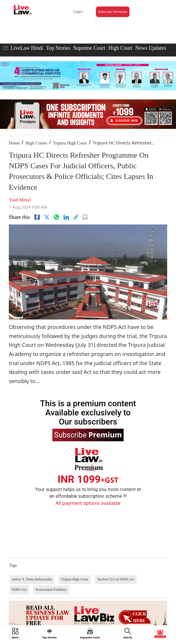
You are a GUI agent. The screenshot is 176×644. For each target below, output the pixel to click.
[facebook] (37, 217)
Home (14, 143)
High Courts (36, 143)
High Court (120, 48)
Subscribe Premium (113, 12)
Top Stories (58, 48)
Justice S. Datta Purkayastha (32, 579)
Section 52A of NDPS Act (116, 579)
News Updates (151, 48)
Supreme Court (89, 48)
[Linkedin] (66, 217)
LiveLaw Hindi (27, 48)
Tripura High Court (70, 143)
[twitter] (47, 217)
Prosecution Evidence (51, 590)
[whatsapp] (57, 217)
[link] (76, 217)
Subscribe (88, 435)
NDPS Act (19, 590)
